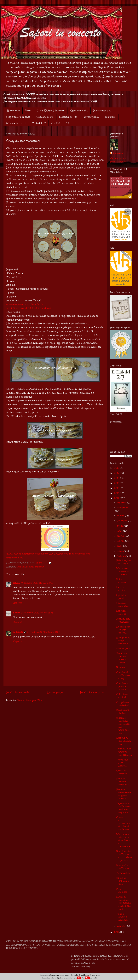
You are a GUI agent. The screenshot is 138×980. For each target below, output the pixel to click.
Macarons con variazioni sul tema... (124, 571)
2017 (117, 473)
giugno (121, 536)
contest (30, 567)
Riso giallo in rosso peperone (123, 641)
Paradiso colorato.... (122, 605)
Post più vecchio (92, 692)
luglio (120, 531)
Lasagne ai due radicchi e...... (124, 741)
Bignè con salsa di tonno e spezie (122, 658)
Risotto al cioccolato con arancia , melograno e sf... (124, 903)
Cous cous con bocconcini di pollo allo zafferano (123, 823)
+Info (87, 978)
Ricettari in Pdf (68, 117)
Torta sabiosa (123, 873)
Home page (13, 111)
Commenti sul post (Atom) (30, 700)
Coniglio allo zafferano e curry (123, 675)
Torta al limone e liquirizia (122, 917)
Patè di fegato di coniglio (124, 562)
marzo (121, 551)
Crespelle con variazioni (123, 704)
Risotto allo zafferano (123, 867)
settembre (122, 521)
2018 (117, 468)
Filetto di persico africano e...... (124, 782)
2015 (117, 483)
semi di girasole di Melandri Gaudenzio (29, 308)
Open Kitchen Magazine (51, 111)
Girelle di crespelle (122, 772)
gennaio (121, 926)
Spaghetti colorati (121, 612)
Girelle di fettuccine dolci (123, 881)
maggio (121, 541)
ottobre (121, 516)
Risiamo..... (122, 667)
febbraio (122, 556)
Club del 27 (39, 123)
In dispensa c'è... (102, 111)
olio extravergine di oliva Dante (25, 304)
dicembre (122, 503)
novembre (122, 508)
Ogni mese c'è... (79, 111)
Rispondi (17, 603)
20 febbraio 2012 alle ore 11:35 (37, 613)
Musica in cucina (16, 123)
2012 (117, 498)
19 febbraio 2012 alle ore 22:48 (37, 583)
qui (83, 404)
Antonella (18, 632)
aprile (120, 546)
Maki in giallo (123, 648)
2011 (117, 932)
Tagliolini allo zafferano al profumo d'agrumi (124, 808)
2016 (117, 478)
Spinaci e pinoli (121, 597)
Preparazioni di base (18, 117)
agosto (121, 526)
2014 (117, 488)
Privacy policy (91, 117)
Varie (28, 111)
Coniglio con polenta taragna (123, 686)
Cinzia (16, 583)
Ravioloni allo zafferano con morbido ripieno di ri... (124, 856)
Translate (110, 117)
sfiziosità (39, 567)
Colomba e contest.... (122, 696)
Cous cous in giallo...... (123, 711)
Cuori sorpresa (122, 890)
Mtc (68, 123)
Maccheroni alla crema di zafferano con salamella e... (124, 840)
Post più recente (18, 692)
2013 (117, 493)
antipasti (21, 567)
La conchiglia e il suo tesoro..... (123, 630)
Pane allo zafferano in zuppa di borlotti (124, 794)
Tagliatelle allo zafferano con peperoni (124, 752)
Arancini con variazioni (123, 620)
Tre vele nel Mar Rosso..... (122, 763)
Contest (56, 123)
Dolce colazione (122, 581)
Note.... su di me (45, 117)
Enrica (17, 613)
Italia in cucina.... (122, 589)
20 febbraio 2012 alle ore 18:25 (43, 632)
